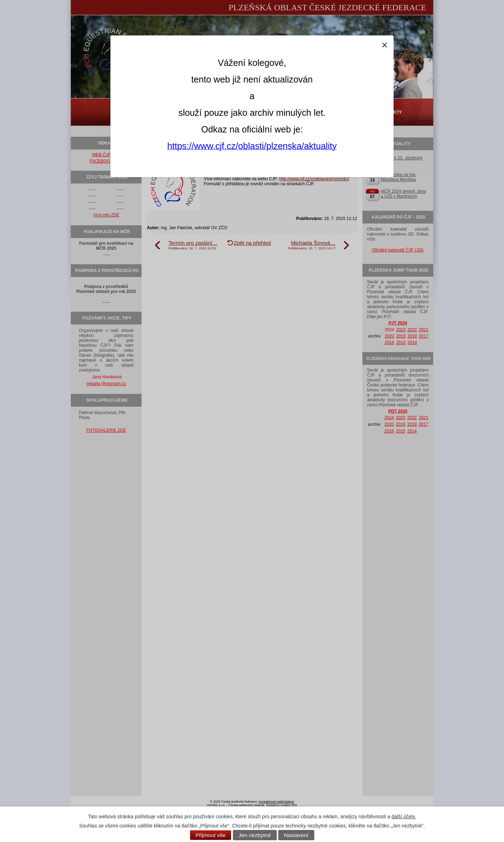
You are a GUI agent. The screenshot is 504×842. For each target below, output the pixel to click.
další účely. (404, 816)
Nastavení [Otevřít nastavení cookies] (296, 835)
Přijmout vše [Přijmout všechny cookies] (211, 835)
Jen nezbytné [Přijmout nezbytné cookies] (255, 835)
